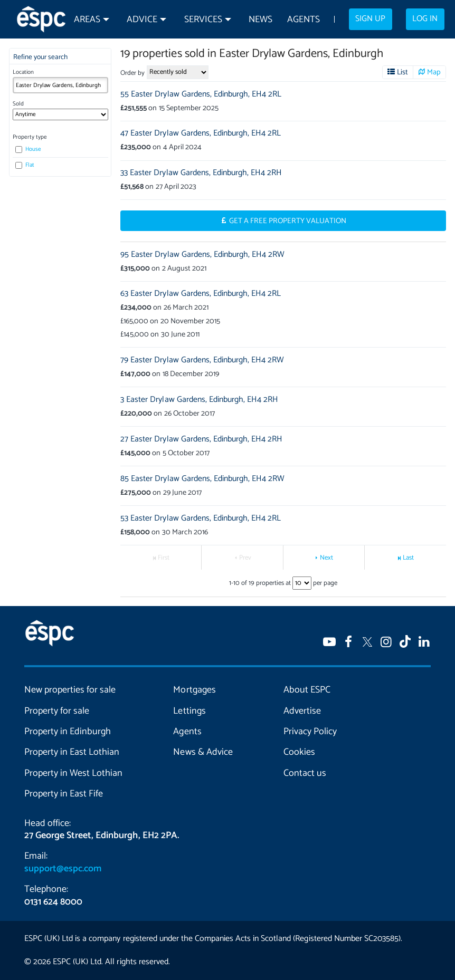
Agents (304, 20)
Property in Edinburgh (68, 732)
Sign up (370, 19)
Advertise (302, 711)
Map (434, 72)
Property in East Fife (64, 794)
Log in (425, 19)
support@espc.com (63, 869)
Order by (132, 73)
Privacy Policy (310, 732)
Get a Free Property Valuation (288, 221)
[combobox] (60, 85)
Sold (18, 104)
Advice (142, 20)
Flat (25, 165)
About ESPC (307, 690)
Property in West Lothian (73, 773)
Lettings (189, 711)
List (402, 72)
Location (23, 72)
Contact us (305, 773)
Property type (30, 137)
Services (203, 20)
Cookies (299, 752)
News (260, 20)
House (28, 149)
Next (326, 558)
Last (408, 558)
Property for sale (57, 711)
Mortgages (194, 690)
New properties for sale (70, 690)
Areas (87, 20)
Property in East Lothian (72, 752)
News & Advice (203, 752)
